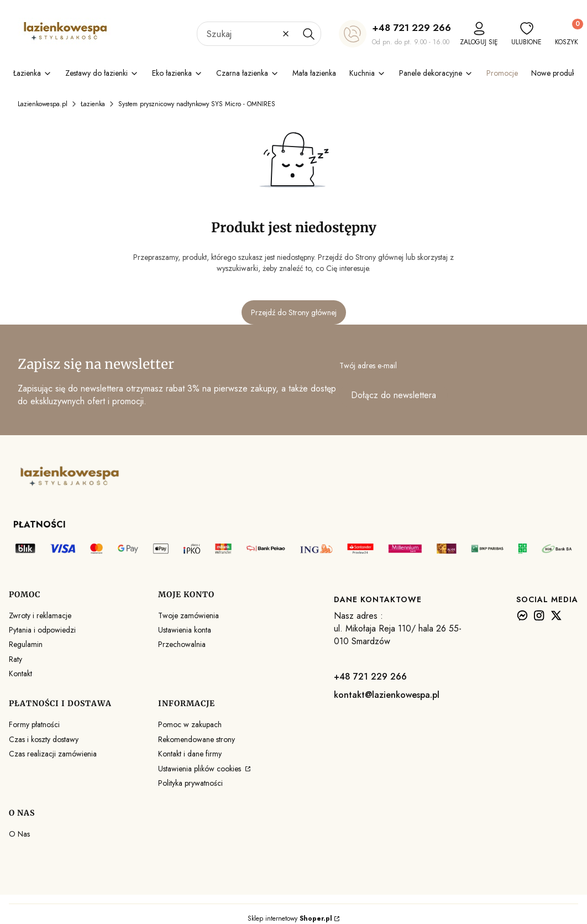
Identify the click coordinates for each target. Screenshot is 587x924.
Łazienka (93, 104)
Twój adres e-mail (368, 366)
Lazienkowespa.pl (43, 104)
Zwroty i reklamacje (40, 615)
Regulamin (26, 644)
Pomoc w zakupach (190, 724)
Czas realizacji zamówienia (53, 754)
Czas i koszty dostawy (44, 739)
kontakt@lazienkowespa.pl (387, 695)
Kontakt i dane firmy (190, 754)
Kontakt (20, 674)
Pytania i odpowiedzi (42, 630)
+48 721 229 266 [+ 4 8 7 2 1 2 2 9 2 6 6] (412, 28)
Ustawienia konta (185, 630)
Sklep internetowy (290, 918)
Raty (15, 659)
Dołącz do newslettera (394, 395)
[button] (308, 34)
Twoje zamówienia (188, 615)
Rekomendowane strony (196, 739)
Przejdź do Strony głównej (294, 312)
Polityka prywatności (190, 783)
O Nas (19, 834)
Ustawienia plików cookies (201, 769)
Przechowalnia (182, 644)
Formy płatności (34, 724)
